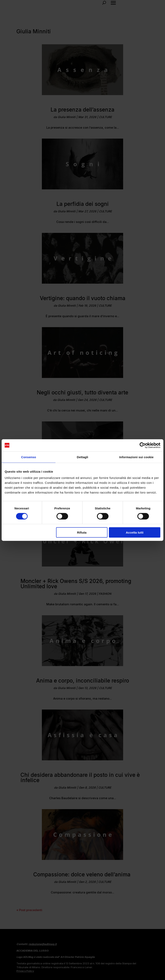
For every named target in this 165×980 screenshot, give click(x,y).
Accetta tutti (135, 532)
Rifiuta (82, 532)
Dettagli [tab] (82, 457)
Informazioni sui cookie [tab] (136, 457)
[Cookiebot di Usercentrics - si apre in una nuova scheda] (143, 445)
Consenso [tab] (29, 457)
